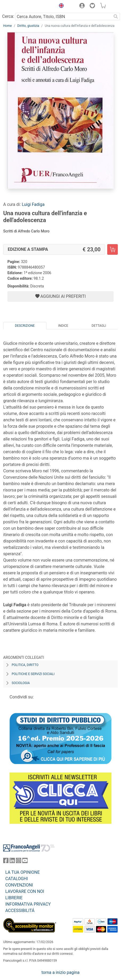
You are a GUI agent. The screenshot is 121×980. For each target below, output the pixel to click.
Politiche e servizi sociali (33, 674)
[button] (60, 6)
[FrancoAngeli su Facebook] (6, 862)
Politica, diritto (25, 665)
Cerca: (8, 16)
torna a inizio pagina (60, 972)
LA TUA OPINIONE (23, 872)
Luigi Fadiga (33, 204)
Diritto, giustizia (28, 26)
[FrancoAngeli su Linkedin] (12, 862)
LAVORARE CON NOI (25, 891)
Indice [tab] (63, 326)
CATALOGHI (17, 879)
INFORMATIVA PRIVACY (28, 904)
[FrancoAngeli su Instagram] (19, 862)
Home (7, 26)
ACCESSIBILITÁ (20, 911)
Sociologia (21, 683)
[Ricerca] (116, 16)
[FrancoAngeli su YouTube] (25, 862)
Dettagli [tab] (99, 326)
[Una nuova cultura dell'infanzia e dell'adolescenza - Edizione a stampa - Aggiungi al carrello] (113, 249)
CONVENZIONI (19, 885)
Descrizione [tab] (25, 326)
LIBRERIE (14, 898)
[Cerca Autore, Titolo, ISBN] (63, 16)
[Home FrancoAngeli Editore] (21, 6)
